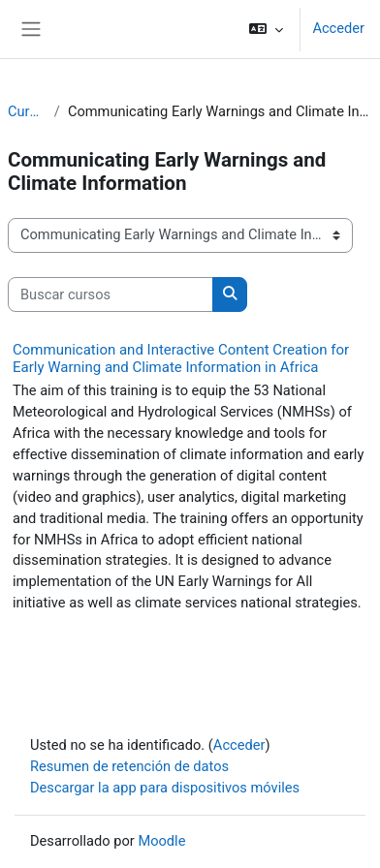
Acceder (338, 28)
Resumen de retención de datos (129, 766)
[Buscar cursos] (111, 294)
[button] (266, 29)
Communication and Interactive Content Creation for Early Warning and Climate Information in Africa (181, 358)
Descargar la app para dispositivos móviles (165, 788)
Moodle (161, 841)
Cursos (27, 111)
